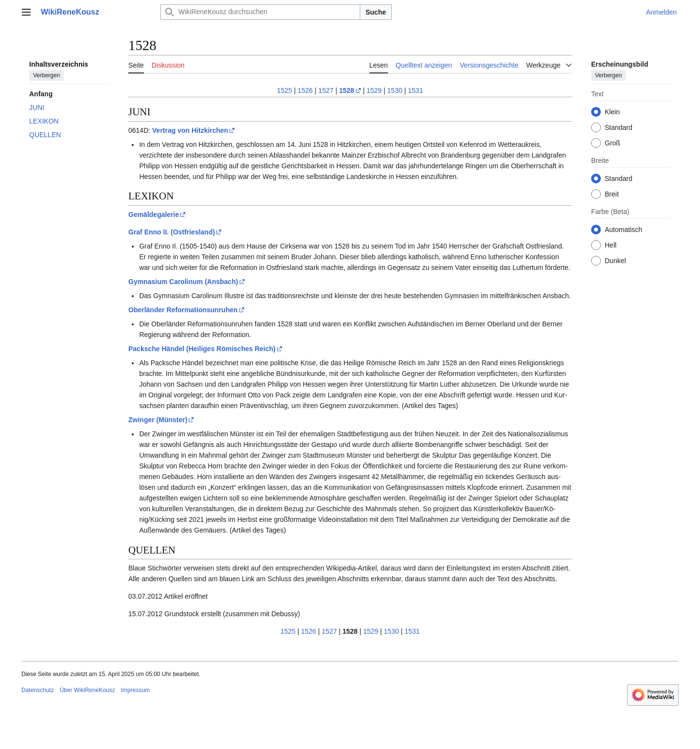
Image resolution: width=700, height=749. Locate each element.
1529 (374, 90)
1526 (305, 90)
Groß (612, 143)
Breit (612, 194)
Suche (376, 12)
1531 (415, 90)
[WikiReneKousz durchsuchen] (260, 12)
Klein (612, 112)
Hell (611, 245)
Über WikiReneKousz (87, 690)
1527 (326, 90)
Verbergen (46, 75)
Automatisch (623, 230)
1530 (395, 90)
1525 (285, 90)
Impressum (135, 690)
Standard (619, 127)
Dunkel (615, 261)
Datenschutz (38, 690)
